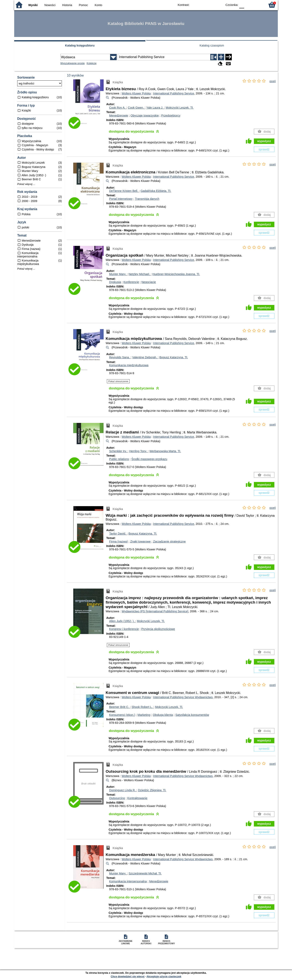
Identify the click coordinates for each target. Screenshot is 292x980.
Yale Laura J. (155, 108)
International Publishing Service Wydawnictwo (183, 697)
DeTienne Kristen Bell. (124, 191)
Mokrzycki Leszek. (180, 108)
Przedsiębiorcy (171, 116)
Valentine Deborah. (145, 357)
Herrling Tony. (138, 451)
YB (210, 5)
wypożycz (264, 141)
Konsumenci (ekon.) (122, 715)
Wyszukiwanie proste (73, 63)
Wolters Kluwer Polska (136, 93)
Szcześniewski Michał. (145, 873)
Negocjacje (149, 282)
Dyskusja (115, 282)
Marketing (144, 715)
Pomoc (83, 5)
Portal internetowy (121, 199)
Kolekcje (91, 63)
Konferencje (131, 282)
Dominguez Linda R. (123, 790)
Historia (67, 5)
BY (218, 5)
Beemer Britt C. (119, 707)
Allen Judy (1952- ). (122, 621)
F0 (242, 5)
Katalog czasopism (212, 45)
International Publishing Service (174, 93)
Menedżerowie (119, 116)
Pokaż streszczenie (118, 381)
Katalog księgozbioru (80, 45)
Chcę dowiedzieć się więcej (128, 976)
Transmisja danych (147, 199)
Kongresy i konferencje (124, 629)
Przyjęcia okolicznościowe (158, 629)
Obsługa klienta (163, 715)
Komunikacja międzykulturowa (129, 365)
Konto (99, 5)
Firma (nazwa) (118, 541)
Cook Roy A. (118, 108)
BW (202, 5)
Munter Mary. (118, 274)
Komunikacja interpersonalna (128, 881)
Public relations (119, 459)
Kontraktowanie (137, 798)
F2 (258, 5)
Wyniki (33, 5)
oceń (273, 81)
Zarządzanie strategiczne (169, 541)
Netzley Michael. (140, 274)
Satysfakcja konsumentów (192, 715)
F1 (249, 5)
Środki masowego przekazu (149, 459)
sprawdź (264, 149)
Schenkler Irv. (118, 451)
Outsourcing (117, 798)
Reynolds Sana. (120, 357)
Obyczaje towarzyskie (145, 116)
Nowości (50, 5)
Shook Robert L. (143, 707)
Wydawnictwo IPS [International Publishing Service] (155, 611)
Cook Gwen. (136, 108)
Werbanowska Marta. (165, 451)
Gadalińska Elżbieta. (156, 191)
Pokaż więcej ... (26, 184)
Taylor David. (118, 534)
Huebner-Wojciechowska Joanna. (176, 274)
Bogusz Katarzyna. (174, 357)
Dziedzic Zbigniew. (152, 790)
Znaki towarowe (140, 541)
